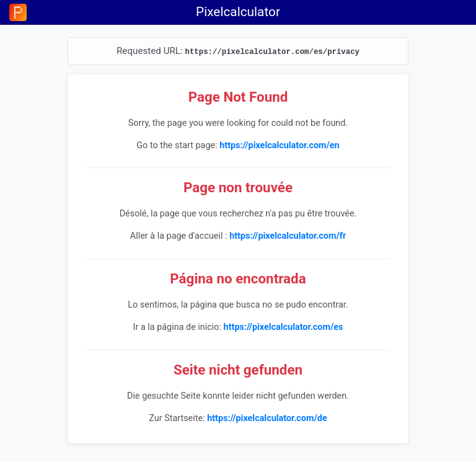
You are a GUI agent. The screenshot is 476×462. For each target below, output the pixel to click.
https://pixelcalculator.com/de (267, 418)
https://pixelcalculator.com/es (284, 327)
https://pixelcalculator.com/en (279, 145)
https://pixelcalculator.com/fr (288, 236)
